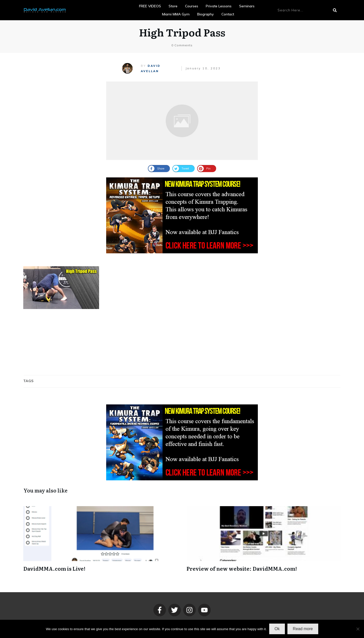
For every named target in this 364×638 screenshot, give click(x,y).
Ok (277, 629)
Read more (303, 629)
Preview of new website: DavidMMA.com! (242, 568)
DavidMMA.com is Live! (54, 568)
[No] (358, 629)
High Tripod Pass (182, 32)
